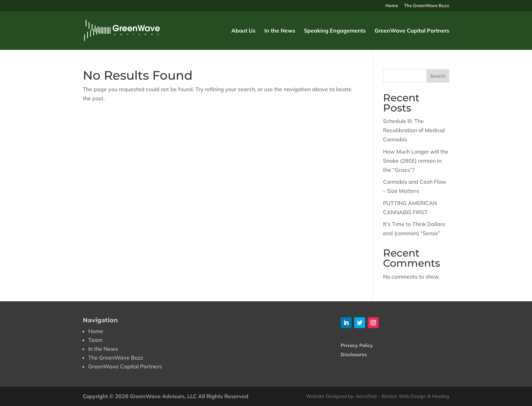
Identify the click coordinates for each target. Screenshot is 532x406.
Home (392, 6)
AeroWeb (366, 396)
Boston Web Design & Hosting (415, 396)
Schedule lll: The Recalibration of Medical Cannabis (414, 130)
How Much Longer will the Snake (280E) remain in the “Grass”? (416, 161)
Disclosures (354, 354)
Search (438, 76)
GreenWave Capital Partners (412, 31)
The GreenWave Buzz (427, 6)
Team (95, 340)
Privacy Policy (357, 345)
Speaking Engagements (335, 31)
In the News (280, 31)
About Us (243, 31)
